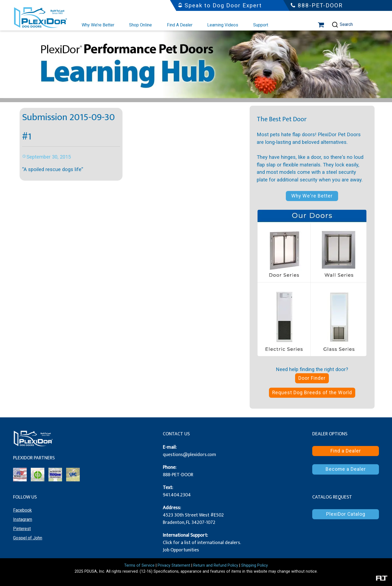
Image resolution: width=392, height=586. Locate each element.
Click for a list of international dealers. (202, 543)
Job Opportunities (181, 550)
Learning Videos (223, 25)
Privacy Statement (174, 565)
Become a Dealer (346, 469)
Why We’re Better (98, 25)
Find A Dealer (180, 25)
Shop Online (140, 25)
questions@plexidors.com (189, 455)
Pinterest (22, 529)
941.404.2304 (177, 495)
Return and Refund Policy (216, 565)
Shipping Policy (255, 565)
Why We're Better (312, 196)
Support (261, 25)
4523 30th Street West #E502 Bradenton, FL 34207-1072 (193, 519)
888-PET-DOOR (178, 475)
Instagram (23, 519)
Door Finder (312, 378)
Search (342, 25)
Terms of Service (139, 565)
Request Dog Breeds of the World (312, 393)
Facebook (22, 510)
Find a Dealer (346, 451)
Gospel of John (28, 538)
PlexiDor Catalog (346, 514)
